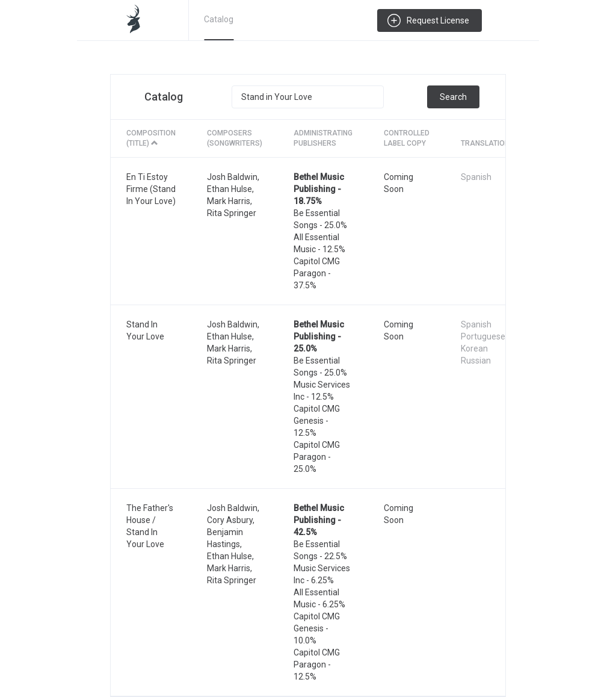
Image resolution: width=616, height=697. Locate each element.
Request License (438, 20)
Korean (474, 348)
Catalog (219, 19)
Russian (476, 361)
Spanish (476, 177)
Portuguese (483, 336)
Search (453, 97)
